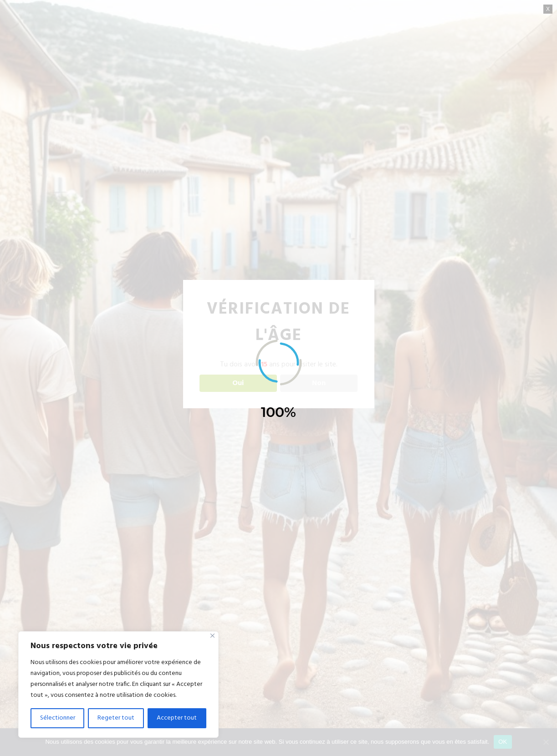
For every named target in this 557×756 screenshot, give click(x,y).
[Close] (212, 636)
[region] (118, 685)
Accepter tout (177, 718)
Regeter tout (116, 718)
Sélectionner (58, 718)
